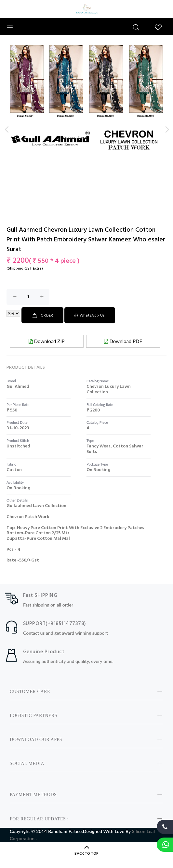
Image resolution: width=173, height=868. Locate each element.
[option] (86, 99)
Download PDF (123, 341)
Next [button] (167, 130)
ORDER (42, 316)
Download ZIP (47, 341)
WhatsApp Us (90, 316)
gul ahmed (18, 387)
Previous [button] (6, 130)
